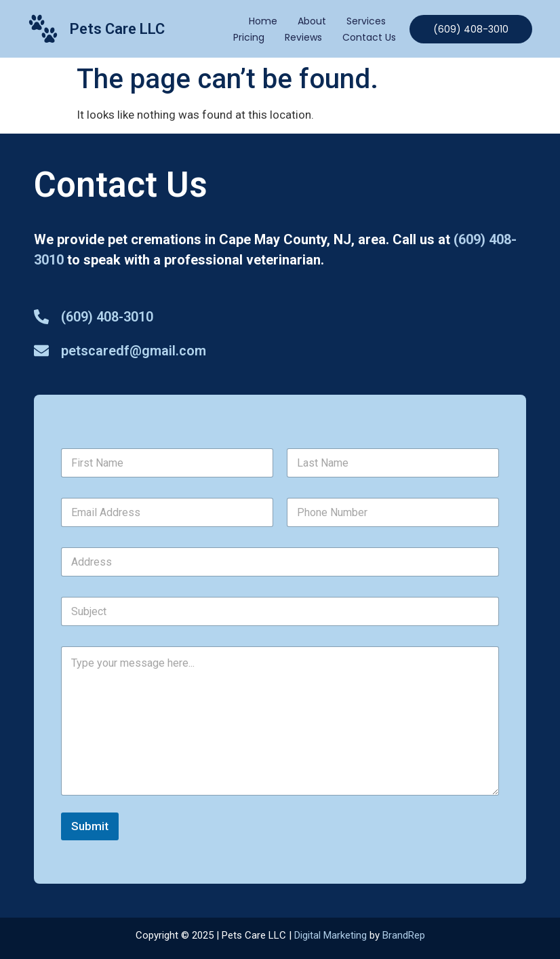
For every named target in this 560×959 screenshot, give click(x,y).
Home (263, 21)
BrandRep (404, 935)
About (312, 21)
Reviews (303, 37)
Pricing (249, 37)
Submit (90, 826)
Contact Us (369, 37)
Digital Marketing (331, 935)
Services (366, 21)
